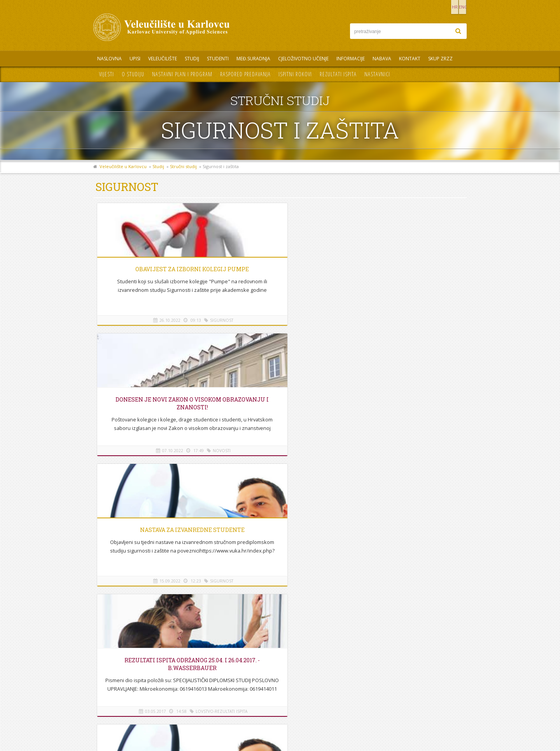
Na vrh (280, 507)
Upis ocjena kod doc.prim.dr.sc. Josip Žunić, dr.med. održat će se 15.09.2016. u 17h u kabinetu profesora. (280, 434)
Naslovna (109, 59)
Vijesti (107, 74)
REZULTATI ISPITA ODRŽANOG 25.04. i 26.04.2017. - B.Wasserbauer (156, 403)
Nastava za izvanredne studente (404, 269)
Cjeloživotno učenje (303, 59)
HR (443, 7)
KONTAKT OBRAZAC (418, 703)
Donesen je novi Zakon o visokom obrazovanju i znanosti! (280, 277)
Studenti (218, 59)
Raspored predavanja (245, 74)
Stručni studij (183, 166)
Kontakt (410, 59)
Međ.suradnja (253, 59)
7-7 (284, 482)
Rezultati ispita (338, 74)
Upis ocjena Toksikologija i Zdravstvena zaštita (404, 403)
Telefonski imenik (116, 670)
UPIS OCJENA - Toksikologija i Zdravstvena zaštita (280, 403)
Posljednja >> (332, 482)
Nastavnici (377, 74)
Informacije (351, 59)
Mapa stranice (113, 688)
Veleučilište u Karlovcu (123, 166)
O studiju (133, 74)
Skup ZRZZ (440, 59)
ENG (459, 7)
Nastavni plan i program (182, 74)
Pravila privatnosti (117, 697)
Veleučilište (163, 59)
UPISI (135, 59)
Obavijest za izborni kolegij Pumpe (156, 273)
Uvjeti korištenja (115, 705)
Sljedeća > (303, 482)
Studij (192, 59)
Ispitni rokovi (295, 74)
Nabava (382, 59)
